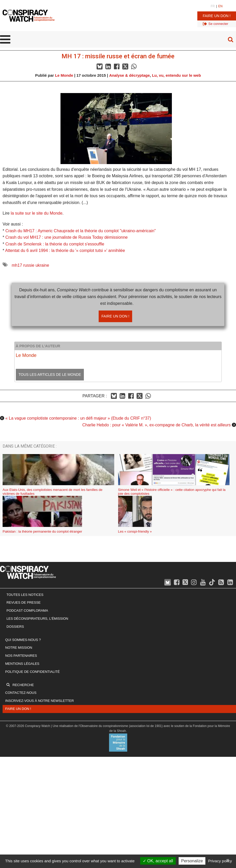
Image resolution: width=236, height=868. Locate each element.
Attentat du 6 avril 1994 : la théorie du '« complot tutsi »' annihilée (65, 250)
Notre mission (19, 648)
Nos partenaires (21, 656)
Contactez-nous (21, 693)
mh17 (17, 265)
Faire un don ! (217, 16)
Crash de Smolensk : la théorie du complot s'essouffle (55, 244)
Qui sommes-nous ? (23, 640)
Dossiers (15, 627)
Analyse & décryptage (129, 75)
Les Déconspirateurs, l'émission (37, 619)
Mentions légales (22, 664)
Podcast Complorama (27, 611)
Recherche (23, 685)
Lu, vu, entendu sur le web (176, 75)
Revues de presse (24, 602)
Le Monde (64, 75)
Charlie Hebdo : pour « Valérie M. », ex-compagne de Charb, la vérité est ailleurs (157, 425)
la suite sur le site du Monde (36, 213)
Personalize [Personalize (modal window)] (192, 861)
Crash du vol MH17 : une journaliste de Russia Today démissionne (67, 237)
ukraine (42, 265)
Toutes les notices (25, 595)
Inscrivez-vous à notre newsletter (39, 701)
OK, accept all (158, 861)
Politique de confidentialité (32, 672)
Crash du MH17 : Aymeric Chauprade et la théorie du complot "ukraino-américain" (81, 231)
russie (29, 265)
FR (213, 6)
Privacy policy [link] (220, 861)
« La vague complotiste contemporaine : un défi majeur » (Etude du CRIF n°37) (78, 418)
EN (221, 6)
